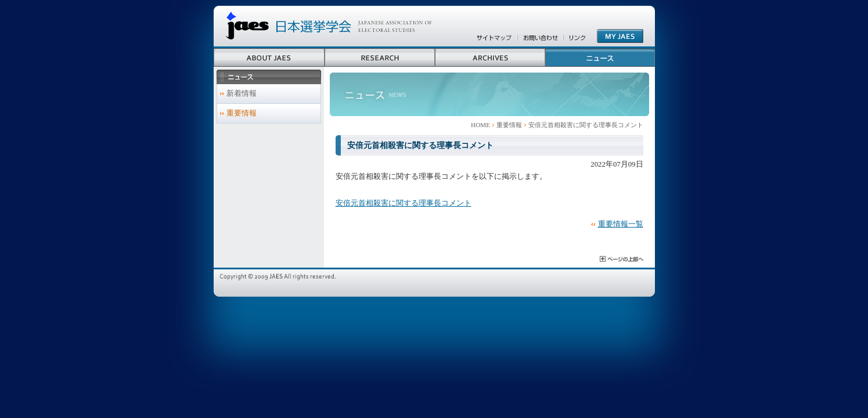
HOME (480, 125)
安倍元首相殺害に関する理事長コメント (404, 203)
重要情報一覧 (621, 224)
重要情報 (509, 125)
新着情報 (242, 93)
